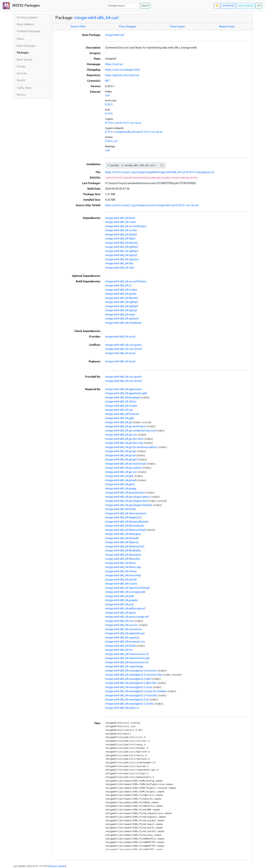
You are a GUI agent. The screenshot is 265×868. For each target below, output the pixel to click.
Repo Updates (25, 24)
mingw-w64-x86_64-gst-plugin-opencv (128, 497)
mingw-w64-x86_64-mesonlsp (123, 575)
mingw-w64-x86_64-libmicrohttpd (125, 530)
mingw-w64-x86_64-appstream (123, 389)
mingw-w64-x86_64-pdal (120, 596)
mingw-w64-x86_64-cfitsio (121, 402)
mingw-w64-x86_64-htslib (120, 509)
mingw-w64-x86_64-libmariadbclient (127, 522)
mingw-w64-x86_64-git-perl (121, 459)
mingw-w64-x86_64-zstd (120, 268)
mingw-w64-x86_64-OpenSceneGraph (127, 588)
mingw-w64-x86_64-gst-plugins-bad (126, 501)
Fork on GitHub (246, 6)
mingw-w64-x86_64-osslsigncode (125, 592)
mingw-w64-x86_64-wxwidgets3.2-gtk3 (128, 679)
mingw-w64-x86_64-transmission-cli (127, 654)
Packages (23, 53)
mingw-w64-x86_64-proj (119, 604)
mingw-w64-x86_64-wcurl (120, 337)
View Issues (177, 26)
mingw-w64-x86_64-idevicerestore (126, 513)
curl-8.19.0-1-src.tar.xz (128, 123)
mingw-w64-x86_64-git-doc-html (124, 439)
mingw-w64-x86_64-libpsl (120, 239)
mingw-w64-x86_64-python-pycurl (125, 608)
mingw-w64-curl (115, 35)
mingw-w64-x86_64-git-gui (121, 451)
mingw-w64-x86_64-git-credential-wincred (130, 431)
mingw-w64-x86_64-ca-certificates (126, 226)
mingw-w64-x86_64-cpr (119, 410)
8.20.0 (109, 104)
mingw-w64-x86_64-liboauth (122, 538)
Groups (21, 66)
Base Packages (26, 46)
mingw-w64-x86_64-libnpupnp (123, 534)
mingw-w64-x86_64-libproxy (122, 542)
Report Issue (227, 26)
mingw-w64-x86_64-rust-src (122, 625)
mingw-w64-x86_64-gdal (120, 418)
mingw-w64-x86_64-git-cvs (121, 435)
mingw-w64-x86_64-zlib (119, 263)
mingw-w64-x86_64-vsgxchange (124, 666)
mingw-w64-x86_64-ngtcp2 (121, 255)
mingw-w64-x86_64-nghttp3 (122, 251)
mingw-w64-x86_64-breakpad (123, 397)
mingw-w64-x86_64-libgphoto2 (123, 517)
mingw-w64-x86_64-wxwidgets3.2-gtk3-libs (131, 683)
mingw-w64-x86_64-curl (96, 18)
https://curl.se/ (114, 64)
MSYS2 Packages (21, 6)
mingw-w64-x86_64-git (119, 422)
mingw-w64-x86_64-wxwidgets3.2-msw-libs (131, 695)
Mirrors (21, 95)
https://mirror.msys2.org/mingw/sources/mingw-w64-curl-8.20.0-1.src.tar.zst (152, 205)
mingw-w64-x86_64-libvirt (120, 563)
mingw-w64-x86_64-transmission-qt (127, 662)
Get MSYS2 (228, 6)
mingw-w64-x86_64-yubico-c (122, 708)
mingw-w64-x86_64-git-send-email (126, 464)
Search (145, 6)
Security (22, 73)
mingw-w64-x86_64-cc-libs (121, 230)
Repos (21, 39)
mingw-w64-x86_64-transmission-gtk (127, 658)
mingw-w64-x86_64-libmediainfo (125, 526)
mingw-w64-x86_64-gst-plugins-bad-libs (129, 505)
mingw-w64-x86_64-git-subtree (123, 468)
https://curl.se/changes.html (122, 70)
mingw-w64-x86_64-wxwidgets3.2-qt (127, 700)
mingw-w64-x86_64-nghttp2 (122, 247)
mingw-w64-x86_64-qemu (120, 613)
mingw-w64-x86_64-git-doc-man (124, 443)
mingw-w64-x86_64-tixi (119, 650)
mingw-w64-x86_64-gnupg (121, 489)
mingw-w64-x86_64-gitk (119, 476)
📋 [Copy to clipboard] (162, 165)
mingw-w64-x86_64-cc (118, 285)
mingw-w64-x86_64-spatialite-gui (125, 633)
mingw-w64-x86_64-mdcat (121, 571)
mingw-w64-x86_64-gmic (120, 484)
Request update (57, 866)
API (259, 6)
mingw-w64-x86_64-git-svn (121, 472)
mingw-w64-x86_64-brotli (120, 218)
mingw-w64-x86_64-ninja (120, 315)
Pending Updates (27, 17)
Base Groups (25, 60)
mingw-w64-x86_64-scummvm (123, 629)
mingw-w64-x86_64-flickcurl (122, 414)
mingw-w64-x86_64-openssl (122, 259)
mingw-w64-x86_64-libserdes (123, 559)
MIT (107, 81)
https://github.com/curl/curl (122, 75)
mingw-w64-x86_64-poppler (122, 600)
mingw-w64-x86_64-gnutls (121, 294)
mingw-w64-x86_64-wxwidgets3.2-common (131, 671)
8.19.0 (109, 114)
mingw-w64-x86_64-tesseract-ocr (125, 642)
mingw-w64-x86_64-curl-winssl (124, 349)
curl (107, 95)
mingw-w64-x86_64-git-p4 (120, 455)
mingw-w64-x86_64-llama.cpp (123, 567)
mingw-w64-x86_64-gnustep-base (125, 493)
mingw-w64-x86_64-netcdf (121, 580)
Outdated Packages (29, 31)
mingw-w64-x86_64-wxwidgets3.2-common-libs (134, 675)
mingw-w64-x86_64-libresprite (123, 555)
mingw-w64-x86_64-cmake (121, 290)
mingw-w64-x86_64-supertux (122, 638)
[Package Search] (123, 6)
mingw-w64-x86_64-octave (121, 584)
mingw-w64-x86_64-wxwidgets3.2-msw (129, 687)
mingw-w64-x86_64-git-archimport (126, 426)
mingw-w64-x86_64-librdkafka (123, 551)
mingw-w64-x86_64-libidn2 (121, 235)
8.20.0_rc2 (111, 141)
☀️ (217, 6)
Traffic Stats (24, 88)
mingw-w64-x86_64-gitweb (121, 480)
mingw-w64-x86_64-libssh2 (121, 243)
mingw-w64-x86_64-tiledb (120, 646)
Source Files (78, 26)
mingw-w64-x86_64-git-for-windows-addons (131, 447)
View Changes (128, 26)
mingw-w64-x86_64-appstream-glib (126, 393)
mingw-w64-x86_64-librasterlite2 (125, 546)
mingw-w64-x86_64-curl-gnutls (123, 345)
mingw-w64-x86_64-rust (119, 621)
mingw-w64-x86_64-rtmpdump (123, 323)
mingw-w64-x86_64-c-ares (121, 222)
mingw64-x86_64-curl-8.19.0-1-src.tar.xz (138, 132)
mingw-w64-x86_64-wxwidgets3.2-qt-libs (129, 704)
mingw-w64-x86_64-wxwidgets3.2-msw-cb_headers (136, 691)
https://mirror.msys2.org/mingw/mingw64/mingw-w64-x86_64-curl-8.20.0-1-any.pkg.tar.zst (160, 172)
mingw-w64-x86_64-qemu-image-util (127, 617)
